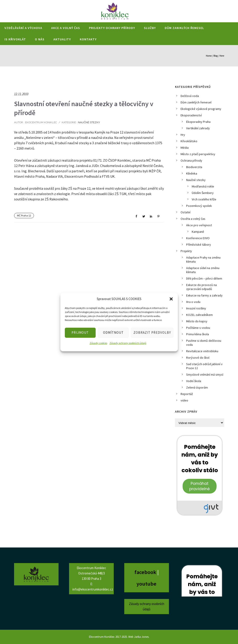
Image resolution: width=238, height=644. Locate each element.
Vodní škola (194, 381)
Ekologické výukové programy (201, 109)
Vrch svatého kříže (204, 199)
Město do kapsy (197, 321)
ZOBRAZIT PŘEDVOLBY (152, 332)
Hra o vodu (193, 302)
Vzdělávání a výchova (23, 28)
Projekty (186, 251)
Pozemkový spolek (199, 206)
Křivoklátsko (189, 141)
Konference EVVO (198, 238)
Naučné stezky (89, 122)
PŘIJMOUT (80, 332)
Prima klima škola (198, 334)
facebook (146, 572)
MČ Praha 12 (24, 215)
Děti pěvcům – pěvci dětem (204, 278)
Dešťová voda (190, 96)
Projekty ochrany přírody (112, 28)
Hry (183, 135)
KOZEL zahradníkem (199, 315)
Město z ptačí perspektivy (198, 154)
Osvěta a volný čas (193, 219)
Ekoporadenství (191, 115)
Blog (216, 56)
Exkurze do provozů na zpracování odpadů (201, 287)
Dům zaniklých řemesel (184, 28)
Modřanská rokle (203, 186)
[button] (171, 299)
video (184, 400)
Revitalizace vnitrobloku (202, 351)
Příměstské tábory (199, 245)
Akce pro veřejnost (199, 225)
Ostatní (185, 212)
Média (185, 148)
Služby (150, 28)
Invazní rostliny (196, 308)
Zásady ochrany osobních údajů (128, 343)
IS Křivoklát (15, 39)
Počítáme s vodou (198, 328)
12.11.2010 (21, 94)
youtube (146, 584)
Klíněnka (192, 173)
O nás (40, 39)
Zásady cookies (98, 343)
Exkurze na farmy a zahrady (204, 295)
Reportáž (187, 394)
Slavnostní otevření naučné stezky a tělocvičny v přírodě (84, 108)
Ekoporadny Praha (198, 122)
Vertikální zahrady (198, 128)
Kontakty (88, 39)
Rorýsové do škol (198, 358)
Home (209, 56)
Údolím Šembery (203, 193)
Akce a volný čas (66, 28)
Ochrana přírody (191, 160)
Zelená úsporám (197, 387)
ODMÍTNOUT (113, 332)
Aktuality (62, 39)
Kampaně (198, 232)
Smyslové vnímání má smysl (205, 374)
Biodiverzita (194, 167)
